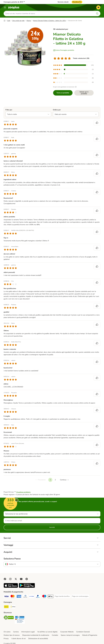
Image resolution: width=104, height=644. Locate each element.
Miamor (29, 21)
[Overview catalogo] (5, 7)
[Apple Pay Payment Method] (51, 597)
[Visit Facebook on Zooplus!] (5, 579)
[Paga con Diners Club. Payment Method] (25, 597)
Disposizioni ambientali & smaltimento (36, 635)
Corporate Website (67, 632)
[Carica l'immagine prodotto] (64, 50)
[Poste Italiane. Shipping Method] (6, 607)
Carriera (16, 632)
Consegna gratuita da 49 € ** (14, 2)
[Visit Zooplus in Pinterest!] (27, 579)
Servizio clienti (63, 2)
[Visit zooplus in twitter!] (16, 579)
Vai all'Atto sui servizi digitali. (47, 632)
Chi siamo (7, 632)
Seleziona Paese (12, 559)
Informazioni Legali (28, 632)
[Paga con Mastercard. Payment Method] (13, 597)
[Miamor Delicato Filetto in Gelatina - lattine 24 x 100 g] (25, 47)
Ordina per (57, 110)
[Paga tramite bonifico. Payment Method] (62, 596)
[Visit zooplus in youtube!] (21, 579)
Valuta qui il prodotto (84, 93)
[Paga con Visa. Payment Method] (6, 597)
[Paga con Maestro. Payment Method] (44, 597)
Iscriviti (52, 527)
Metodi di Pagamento (90, 635)
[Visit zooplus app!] (11, 587)
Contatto (55, 635)
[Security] (9, 618)
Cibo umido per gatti (18, 21)
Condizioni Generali (83, 632)
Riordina (77, 2)
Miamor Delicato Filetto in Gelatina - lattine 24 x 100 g (50, 21)
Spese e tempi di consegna (70, 635)
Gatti (9, 21)
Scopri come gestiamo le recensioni (65, 87)
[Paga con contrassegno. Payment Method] (80, 596)
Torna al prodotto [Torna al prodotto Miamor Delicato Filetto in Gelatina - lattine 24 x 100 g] (63, 93)
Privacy (6, 639)
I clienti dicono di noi (18, 639)
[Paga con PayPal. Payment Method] (38, 597)
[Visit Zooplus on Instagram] (10, 579)
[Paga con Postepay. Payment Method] (32, 597)
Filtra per (9, 110)
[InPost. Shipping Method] (13, 607)
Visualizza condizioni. (23, 492)
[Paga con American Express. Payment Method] (19, 597)
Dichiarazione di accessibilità (38, 639)
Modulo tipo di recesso (12, 635)
